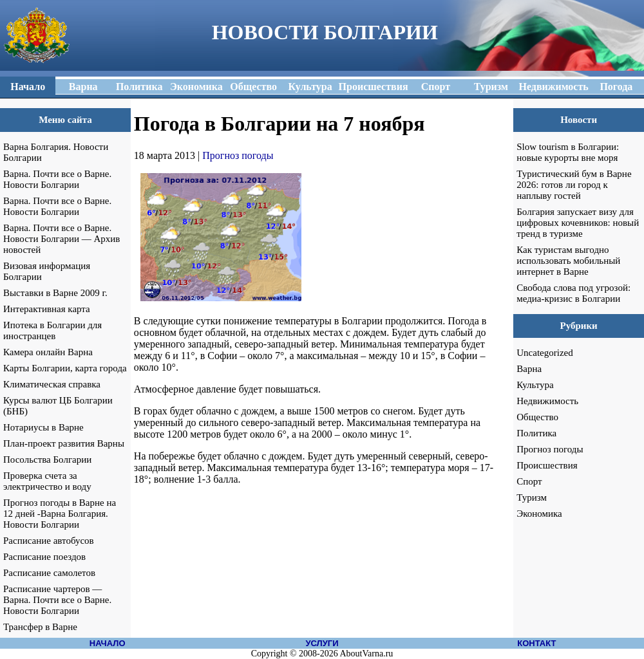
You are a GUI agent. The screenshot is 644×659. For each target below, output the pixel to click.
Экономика (539, 514)
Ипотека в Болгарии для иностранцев (52, 330)
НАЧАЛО (108, 643)
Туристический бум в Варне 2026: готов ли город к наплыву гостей (574, 185)
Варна (529, 369)
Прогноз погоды (238, 155)
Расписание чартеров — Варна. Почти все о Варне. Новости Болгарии (57, 600)
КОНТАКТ (536, 643)
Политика (536, 433)
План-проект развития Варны (64, 443)
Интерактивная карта (47, 309)
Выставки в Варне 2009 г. (55, 293)
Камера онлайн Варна (48, 352)
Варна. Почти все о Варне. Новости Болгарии (57, 179)
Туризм (532, 497)
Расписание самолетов (49, 573)
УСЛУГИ (322, 643)
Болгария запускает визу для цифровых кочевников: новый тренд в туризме (578, 223)
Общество (537, 417)
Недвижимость (547, 401)
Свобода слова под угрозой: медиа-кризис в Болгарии (573, 293)
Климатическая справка (52, 384)
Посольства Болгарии (47, 459)
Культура (535, 385)
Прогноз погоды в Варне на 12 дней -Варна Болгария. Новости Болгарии (60, 514)
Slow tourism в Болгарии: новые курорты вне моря (568, 152)
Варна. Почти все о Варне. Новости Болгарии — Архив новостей (62, 239)
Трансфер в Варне (40, 627)
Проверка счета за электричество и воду (47, 481)
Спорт (529, 481)
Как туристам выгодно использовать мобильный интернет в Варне (568, 261)
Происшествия (547, 465)
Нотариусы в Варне (43, 427)
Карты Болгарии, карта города (65, 368)
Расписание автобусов (49, 541)
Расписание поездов (44, 557)
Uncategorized (545, 353)
